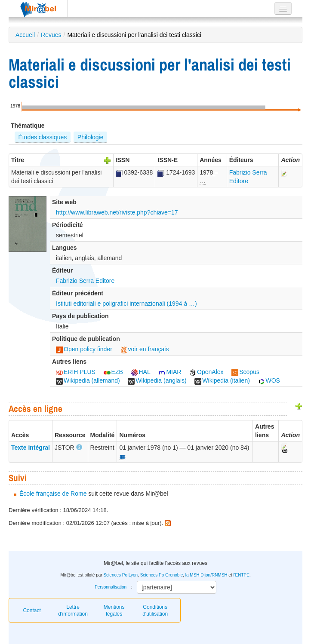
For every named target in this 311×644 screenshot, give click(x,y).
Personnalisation (111, 587)
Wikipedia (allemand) (88, 380)
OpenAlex (206, 372)
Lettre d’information (73, 610)
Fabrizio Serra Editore (85, 281)
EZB (113, 372)
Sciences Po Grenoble (162, 575)
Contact (32, 610)
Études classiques (42, 137)
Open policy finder (84, 349)
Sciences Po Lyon (120, 575)
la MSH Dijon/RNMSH (206, 575)
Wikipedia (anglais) (157, 380)
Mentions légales (114, 610)
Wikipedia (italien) (222, 380)
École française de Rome (53, 494)
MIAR (170, 372)
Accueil (25, 35)
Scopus (245, 372)
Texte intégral (31, 448)
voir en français (145, 349)
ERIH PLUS (76, 372)
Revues (51, 35)
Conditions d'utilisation (155, 610)
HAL (141, 372)
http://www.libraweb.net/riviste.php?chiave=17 (117, 212)
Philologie (91, 137)
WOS (269, 380)
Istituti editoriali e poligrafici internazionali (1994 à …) (126, 304)
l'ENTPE (241, 575)
